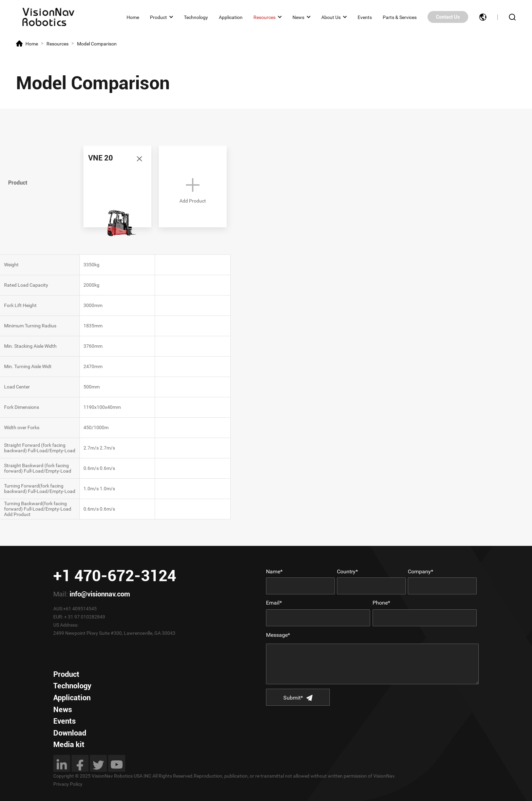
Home (133, 17)
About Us (331, 17)
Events (365, 17)
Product (158, 17)
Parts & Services (400, 17)
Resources (264, 17)
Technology (196, 17)
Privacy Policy (68, 784)
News (298, 17)
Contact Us (448, 17)
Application (231, 17)
